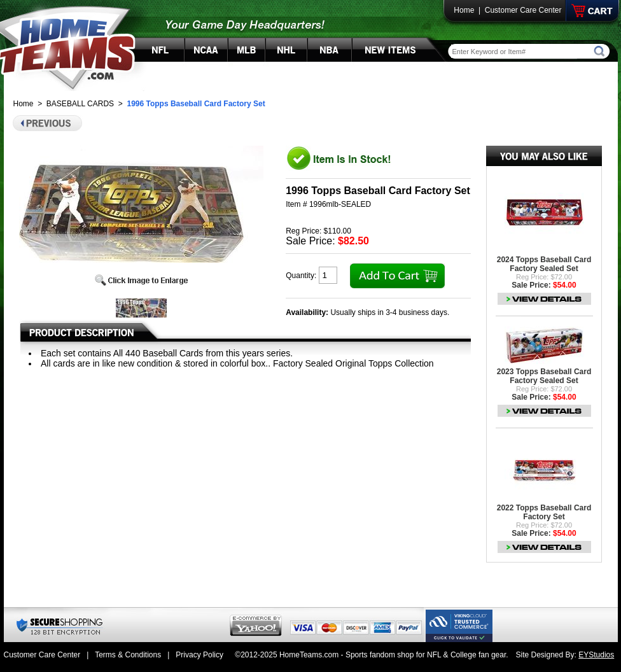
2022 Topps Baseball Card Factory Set (544, 512)
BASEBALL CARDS (80, 104)
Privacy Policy (199, 655)
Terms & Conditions (128, 655)
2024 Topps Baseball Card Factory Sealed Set (544, 264)
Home (464, 10)
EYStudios (596, 655)
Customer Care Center (523, 10)
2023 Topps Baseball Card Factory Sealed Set (544, 376)
